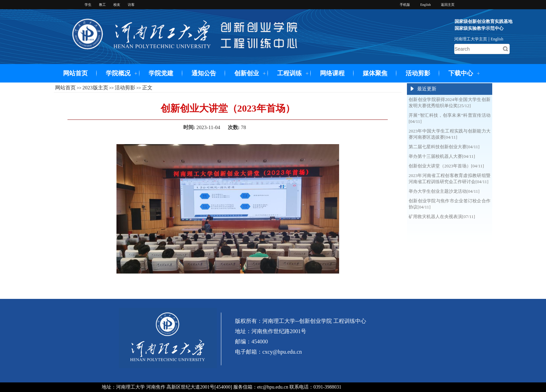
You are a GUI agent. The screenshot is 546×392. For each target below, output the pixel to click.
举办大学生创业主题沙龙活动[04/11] (444, 191)
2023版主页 (95, 88)
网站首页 (75, 73)
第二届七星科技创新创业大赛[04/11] (444, 147)
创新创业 (247, 73)
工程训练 (289, 73)
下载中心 (461, 73)
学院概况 (118, 73)
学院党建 (161, 73)
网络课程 (332, 73)
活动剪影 (418, 73)
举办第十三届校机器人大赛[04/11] (442, 156)
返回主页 (448, 5)
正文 (147, 88)
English (497, 39)
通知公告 (204, 73)
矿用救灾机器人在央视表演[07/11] (442, 217)
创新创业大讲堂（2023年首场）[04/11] (446, 166)
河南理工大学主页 (471, 39)
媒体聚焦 (375, 73)
